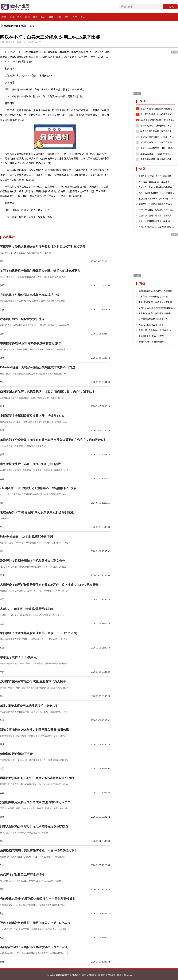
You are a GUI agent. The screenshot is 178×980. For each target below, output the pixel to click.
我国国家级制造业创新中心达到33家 (155, 291)
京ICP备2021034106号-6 (98, 975)
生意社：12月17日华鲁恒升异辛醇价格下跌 (157, 221)
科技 (59, 17)
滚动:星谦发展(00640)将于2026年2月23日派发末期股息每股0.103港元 (157, 199)
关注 (75, 17)
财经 (67, 17)
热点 (20, 17)
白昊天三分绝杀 (23, 224)
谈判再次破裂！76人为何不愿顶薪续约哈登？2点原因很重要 (158, 143)
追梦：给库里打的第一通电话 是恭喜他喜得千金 (158, 148)
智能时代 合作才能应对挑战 (151, 342)
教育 (51, 17)
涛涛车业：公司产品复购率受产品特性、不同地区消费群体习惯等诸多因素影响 (157, 204)
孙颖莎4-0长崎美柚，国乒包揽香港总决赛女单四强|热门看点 (157, 227)
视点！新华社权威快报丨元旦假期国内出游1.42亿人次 (157, 193)
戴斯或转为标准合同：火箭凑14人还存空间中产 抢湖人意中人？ (158, 137)
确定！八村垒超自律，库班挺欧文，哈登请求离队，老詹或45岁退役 (158, 131)
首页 (4, 17)
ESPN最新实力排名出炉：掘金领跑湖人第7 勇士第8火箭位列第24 (158, 120)
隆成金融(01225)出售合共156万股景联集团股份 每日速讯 (157, 176)
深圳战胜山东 (52, 224)
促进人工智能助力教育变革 (151, 325)
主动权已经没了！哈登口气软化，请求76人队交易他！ (158, 154)
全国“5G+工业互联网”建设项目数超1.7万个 (157, 308)
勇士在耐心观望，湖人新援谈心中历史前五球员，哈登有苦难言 (158, 159)
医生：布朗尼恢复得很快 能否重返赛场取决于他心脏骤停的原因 (158, 109)
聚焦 (27, 17)
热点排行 (9, 237)
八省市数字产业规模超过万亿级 (153, 297)
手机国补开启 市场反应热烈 (151, 336)
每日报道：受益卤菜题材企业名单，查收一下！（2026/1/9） (157, 182)
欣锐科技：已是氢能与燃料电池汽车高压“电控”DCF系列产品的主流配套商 (157, 216)
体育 (35, 17)
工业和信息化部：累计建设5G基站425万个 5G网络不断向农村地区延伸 (157, 314)
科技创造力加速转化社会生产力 (153, 319)
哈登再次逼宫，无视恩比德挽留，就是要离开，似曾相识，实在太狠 (158, 126)
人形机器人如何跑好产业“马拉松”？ (155, 330)
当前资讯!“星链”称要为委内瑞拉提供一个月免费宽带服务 (157, 187)
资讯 (12, 17)
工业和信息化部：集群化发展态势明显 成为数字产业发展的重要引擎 (157, 302)
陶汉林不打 (38, 224)
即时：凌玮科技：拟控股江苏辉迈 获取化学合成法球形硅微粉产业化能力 (157, 210)
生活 (82, 17)
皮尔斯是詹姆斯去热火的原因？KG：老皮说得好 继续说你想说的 (158, 114)
